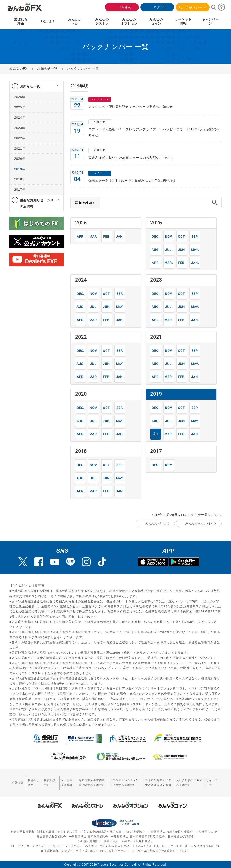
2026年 (20, 97)
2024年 (20, 117)
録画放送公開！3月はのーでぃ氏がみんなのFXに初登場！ (132, 181)
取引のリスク (33, 783)
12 (156, 236)
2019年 (20, 169)
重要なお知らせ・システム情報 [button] (37, 203)
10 (182, 236)
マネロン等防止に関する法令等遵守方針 (158, 783)
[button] (54, 86)
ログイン (157, 7)
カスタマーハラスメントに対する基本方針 (124, 783)
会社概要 (18, 783)
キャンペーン (210, 21)
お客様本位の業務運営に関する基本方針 (92, 783)
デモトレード (193, 7)
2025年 (20, 107)
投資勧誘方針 (50, 783)
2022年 (20, 138)
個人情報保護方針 (67, 783)
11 (169, 236)
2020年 (20, 159)
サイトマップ (212, 783)
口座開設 (121, 7)
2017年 (20, 190)
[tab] (37, 86)
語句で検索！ (85, 203)
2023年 (20, 128)
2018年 (20, 179)
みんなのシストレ (199, 523)
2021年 (20, 148)
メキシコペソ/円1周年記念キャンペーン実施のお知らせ (131, 107)
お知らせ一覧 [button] (30, 86)
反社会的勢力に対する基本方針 (189, 783)
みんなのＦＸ (155, 523)
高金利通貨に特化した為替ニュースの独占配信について (131, 158)
